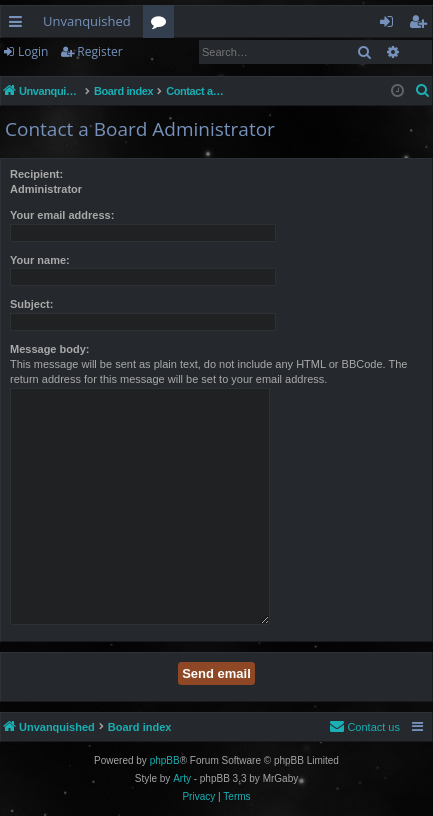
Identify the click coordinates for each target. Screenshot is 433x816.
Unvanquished (87, 21)
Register (99, 51)
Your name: (40, 260)
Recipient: (36, 174)
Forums (162, 25)
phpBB (165, 760)
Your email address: (62, 215)
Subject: (31, 304)
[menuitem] (423, 91)
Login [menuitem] (390, 25)
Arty (182, 778)
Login (33, 51)
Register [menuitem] (422, 25)
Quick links (19, 25)
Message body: (49, 349)
